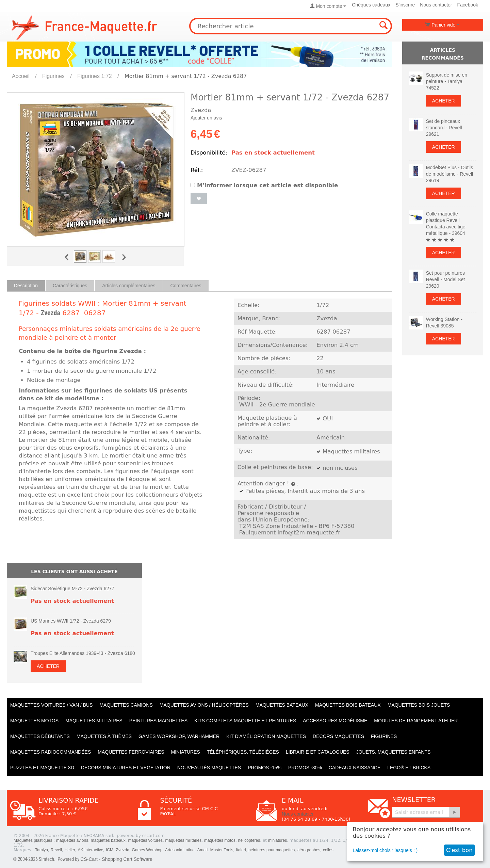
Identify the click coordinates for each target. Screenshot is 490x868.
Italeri (241, 850)
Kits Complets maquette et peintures (245, 721)
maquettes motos (220, 840)
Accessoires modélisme (335, 721)
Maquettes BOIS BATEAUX (348, 705)
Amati (202, 850)
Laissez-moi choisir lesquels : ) (385, 850)
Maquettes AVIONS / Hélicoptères (204, 705)
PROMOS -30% (305, 768)
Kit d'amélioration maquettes (266, 736)
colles (328, 850)
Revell (56, 850)
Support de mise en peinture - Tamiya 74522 (447, 81)
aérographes (309, 850)
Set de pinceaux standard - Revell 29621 (444, 128)
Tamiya (42, 850)
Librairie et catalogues (318, 752)
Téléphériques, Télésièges (243, 752)
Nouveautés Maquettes (209, 768)
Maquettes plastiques (33, 840)
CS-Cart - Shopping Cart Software (116, 859)
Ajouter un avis (206, 118)
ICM (110, 850)
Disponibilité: (209, 153)
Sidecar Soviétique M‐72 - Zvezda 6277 (72, 589)
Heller (70, 850)
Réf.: (197, 170)
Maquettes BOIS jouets (419, 705)
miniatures (277, 840)
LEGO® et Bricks (409, 768)
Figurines (53, 76)
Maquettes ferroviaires (131, 752)
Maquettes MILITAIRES (94, 721)
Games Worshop (147, 850)
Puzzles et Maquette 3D (42, 768)
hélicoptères (249, 840)
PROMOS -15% (265, 768)
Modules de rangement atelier (416, 721)
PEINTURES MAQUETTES (158, 721)
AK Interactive (91, 850)
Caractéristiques (70, 286)
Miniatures (186, 752)
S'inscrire (405, 5)
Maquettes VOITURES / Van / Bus (51, 705)
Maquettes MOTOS (34, 721)
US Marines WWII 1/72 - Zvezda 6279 (71, 621)
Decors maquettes (338, 736)
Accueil (21, 76)
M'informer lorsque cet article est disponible (264, 185)
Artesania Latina (180, 850)
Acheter (48, 666)
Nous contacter (436, 5)
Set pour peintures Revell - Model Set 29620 (445, 279)
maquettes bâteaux (108, 840)
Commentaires (186, 286)
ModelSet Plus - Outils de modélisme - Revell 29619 (450, 174)
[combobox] (291, 26)
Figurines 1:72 (94, 76)
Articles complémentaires (129, 286)
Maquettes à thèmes (104, 736)
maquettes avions (72, 840)
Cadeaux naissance (355, 768)
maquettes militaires (184, 840)
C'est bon (459, 850)
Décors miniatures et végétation (126, 768)
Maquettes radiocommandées (51, 752)
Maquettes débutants (40, 736)
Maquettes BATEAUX (282, 705)
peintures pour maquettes (272, 850)
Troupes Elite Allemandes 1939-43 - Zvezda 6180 (83, 653)
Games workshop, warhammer (179, 736)
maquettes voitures (145, 840)
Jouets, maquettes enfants (394, 752)
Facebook (468, 5)
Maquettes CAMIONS (126, 705)
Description (26, 286)
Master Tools (222, 850)
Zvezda (51, 313)
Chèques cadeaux (371, 5)
